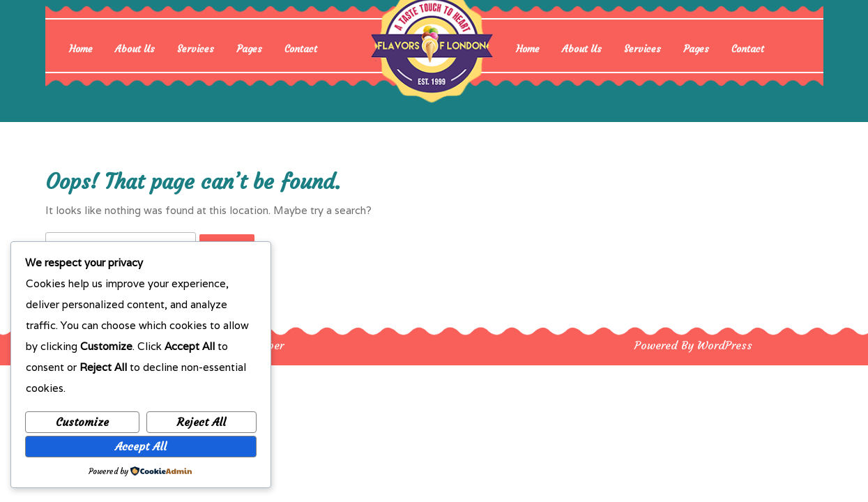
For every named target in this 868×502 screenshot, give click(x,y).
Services (196, 49)
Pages (249, 49)
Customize (82, 422)
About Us (135, 49)
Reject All (201, 422)
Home (81, 49)
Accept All (141, 446)
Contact (301, 49)
